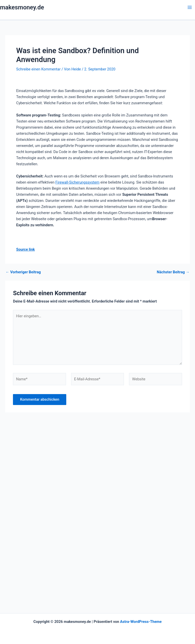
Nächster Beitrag (173, 272)
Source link (26, 249)
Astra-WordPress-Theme (141, 622)
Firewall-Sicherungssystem (77, 182)
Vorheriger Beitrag (23, 272)
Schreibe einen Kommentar (38, 69)
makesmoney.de (22, 7)
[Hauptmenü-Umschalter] (190, 7)
